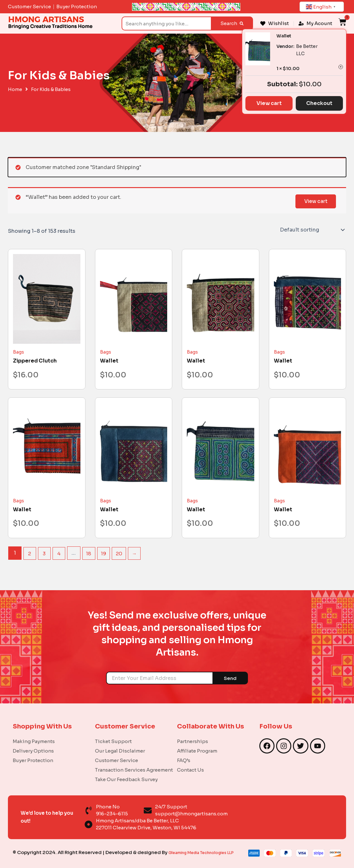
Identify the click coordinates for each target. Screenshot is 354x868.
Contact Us (190, 762)
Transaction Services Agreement (134, 762)
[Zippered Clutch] (47, 299)
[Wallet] (134, 299)
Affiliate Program (197, 743)
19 (106, 553)
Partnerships (193, 734)
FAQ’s (184, 753)
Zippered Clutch (35, 361)
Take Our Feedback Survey (126, 772)
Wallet (284, 36)
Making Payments (34, 734)
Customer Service (117, 753)
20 (123, 553)
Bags (19, 352)
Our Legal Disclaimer (120, 743)
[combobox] (166, 23)
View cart (314, 201)
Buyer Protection (33, 753)
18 (91, 553)
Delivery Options (33, 743)
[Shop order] (312, 230)
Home (15, 89)
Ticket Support (113, 734)
